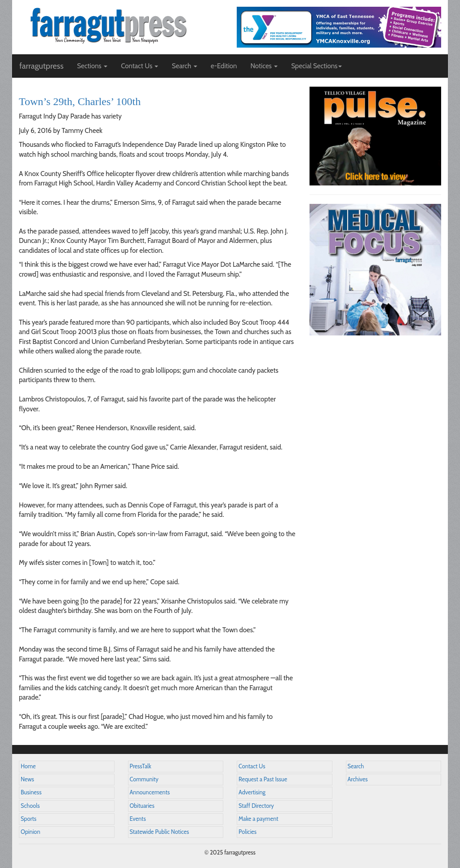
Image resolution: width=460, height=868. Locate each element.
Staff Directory (256, 806)
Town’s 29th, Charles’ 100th (80, 101)
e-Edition (224, 66)
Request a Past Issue (263, 779)
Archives (358, 779)
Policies (248, 832)
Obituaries (142, 806)
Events (138, 819)
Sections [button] (92, 66)
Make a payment (259, 819)
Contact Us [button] (139, 66)
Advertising (252, 792)
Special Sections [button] (316, 66)
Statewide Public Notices (159, 832)
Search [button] (184, 66)
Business (31, 792)
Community (144, 779)
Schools (30, 806)
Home (28, 766)
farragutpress (41, 66)
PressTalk (141, 766)
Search (356, 766)
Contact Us (252, 766)
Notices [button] (264, 66)
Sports (29, 819)
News (27, 779)
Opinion (31, 832)
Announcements (150, 792)
